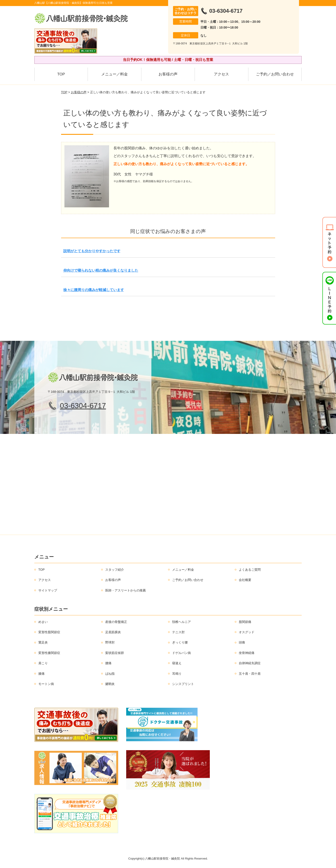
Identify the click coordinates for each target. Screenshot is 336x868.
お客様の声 (168, 74)
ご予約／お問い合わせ (275, 74)
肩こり (43, 663)
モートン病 (46, 684)
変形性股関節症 (49, 632)
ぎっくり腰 (180, 642)
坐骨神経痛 (247, 653)
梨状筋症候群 (115, 653)
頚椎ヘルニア (181, 622)
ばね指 (110, 674)
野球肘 (110, 642)
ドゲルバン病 (181, 653)
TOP (61, 74)
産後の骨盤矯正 (116, 622)
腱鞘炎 (110, 684)
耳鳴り (177, 674)
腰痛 (108, 663)
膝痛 (41, 674)
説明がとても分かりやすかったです (92, 251)
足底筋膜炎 (113, 632)
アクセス (221, 74)
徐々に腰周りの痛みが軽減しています (94, 290)
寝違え (177, 663)
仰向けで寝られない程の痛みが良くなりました (101, 270)
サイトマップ (48, 590)
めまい (43, 622)
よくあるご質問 (250, 570)
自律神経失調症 (250, 663)
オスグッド (247, 632)
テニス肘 (178, 632)
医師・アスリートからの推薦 (126, 590)
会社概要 (245, 580)
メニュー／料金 (114, 74)
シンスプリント (183, 684)
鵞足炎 (43, 642)
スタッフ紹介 (115, 570)
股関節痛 (245, 622)
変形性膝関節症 (49, 653)
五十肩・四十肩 (250, 674)
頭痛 (242, 642)
